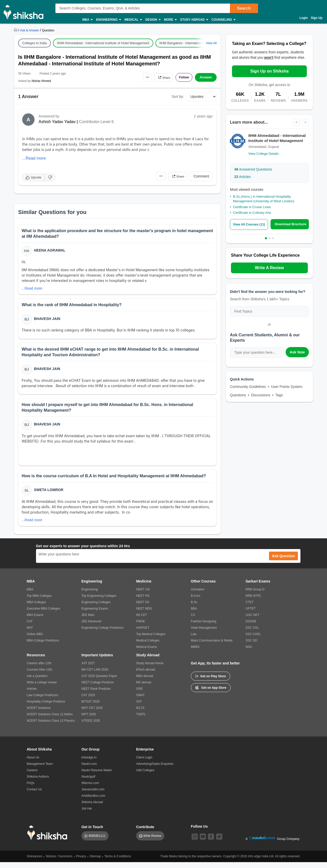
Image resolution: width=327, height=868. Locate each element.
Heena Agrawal (50, 251)
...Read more (34, 158)
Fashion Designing (203, 627)
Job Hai (87, 814)
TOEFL (141, 720)
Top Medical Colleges (151, 640)
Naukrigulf (88, 782)
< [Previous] (296, 122)
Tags (279, 395)
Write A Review (269, 268)
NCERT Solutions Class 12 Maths (50, 720)
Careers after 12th (39, 669)
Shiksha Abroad (92, 808)
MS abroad (144, 688)
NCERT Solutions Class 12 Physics (51, 727)
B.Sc (194, 608)
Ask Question (283, 562)
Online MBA (35, 640)
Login (304, 18)
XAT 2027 (88, 669)
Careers (32, 776)
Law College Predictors (43, 701)
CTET (249, 608)
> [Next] (305, 122)
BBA (194, 614)
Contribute (145, 833)
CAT (30, 627)
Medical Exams (147, 653)
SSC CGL (252, 634)
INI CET (142, 621)
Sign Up (317, 18)
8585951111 (97, 842)
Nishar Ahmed (41, 81)
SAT (139, 707)
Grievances (35, 862)
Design (153, 20)
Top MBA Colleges (39, 602)
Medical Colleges (148, 646)
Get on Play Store (211, 682)
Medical (133, 20)
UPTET (250, 614)
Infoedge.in (89, 763)
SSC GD (251, 646)
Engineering (108, 20)
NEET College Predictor (98, 688)
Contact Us (34, 795)
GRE (139, 695)
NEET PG (143, 602)
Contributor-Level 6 (96, 122)
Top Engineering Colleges (99, 602)
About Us (33, 763)
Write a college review (42, 688)
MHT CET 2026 (92, 714)
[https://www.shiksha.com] (16, 30)
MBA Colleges (36, 608)
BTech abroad (146, 675)
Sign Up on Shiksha (269, 71)
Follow (182, 77)
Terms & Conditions (118, 862)
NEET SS (143, 608)
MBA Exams (35, 621)
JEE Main (88, 621)
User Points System (287, 387)
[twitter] (219, 842)
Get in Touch (92, 833)
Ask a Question (37, 682)
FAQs (31, 789)
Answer (206, 77)
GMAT (141, 701)
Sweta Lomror (49, 495)
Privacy (81, 862)
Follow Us (199, 832)
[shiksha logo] (49, 839)
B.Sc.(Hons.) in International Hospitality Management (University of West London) (264, 199)
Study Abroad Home (150, 669)
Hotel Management (204, 634)
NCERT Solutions (39, 714)
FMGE (141, 627)
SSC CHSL (253, 640)
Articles (243, 177)
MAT (30, 634)
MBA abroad (145, 682)
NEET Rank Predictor (96, 695)
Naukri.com (89, 770)
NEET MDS (144, 614)
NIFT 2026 (89, 720)
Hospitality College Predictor (46, 707)
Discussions (261, 395)
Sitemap (95, 862)
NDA (249, 653)
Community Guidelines (248, 387)
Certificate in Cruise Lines (252, 207)
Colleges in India (34, 43)
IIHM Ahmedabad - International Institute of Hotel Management (103, 43)
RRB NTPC (253, 602)
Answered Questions (253, 170)
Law (194, 640)
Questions (238, 395)
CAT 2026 (88, 701)
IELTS (140, 714)
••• (141, 77)
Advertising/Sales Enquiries (155, 770)
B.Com (196, 602)
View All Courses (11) (250, 225)
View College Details (264, 154)
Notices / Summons (59, 862)
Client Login (144, 763)
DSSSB (251, 627)
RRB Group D (255, 595)
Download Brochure (292, 224)
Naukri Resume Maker (97, 776)
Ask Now (297, 352)
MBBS (195, 653)
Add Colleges (145, 776)
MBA (87, 20)
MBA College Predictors (43, 646)
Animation (198, 595)
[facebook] (211, 842)
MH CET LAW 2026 (95, 675)
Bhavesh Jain (48, 320)
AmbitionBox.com (93, 802)
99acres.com (90, 789)
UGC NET (252, 621)
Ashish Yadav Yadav (57, 122)
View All (211, 43)
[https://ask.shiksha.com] (30, 30)
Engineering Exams (95, 614)
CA (193, 621)
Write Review (152, 842)
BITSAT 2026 (91, 707)
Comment (201, 176)
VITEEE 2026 (91, 727)
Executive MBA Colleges (44, 614)
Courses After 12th (39, 675)
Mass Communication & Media (212, 646)
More (170, 20)
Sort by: (178, 97)
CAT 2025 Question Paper (99, 682)
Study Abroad (194, 20)
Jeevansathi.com (93, 795)
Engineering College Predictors (103, 634)
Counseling (223, 20)
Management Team (40, 770)
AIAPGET (143, 634)
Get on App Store (211, 693)
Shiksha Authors (38, 782)
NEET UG (143, 595)
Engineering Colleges (96, 608)
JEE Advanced (91, 627)
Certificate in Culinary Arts (252, 213)
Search (244, 8)
